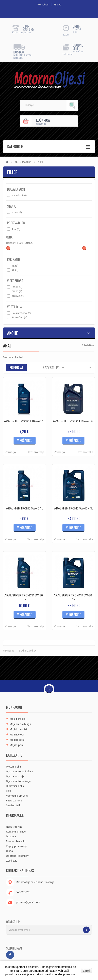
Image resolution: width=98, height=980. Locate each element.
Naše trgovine (14, 827)
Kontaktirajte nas (16, 832)
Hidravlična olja (15, 786)
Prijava (57, 5)
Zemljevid (12, 861)
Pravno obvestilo (16, 841)
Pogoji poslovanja (17, 846)
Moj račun (14, 707)
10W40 (18, 296)
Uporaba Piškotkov (17, 856)
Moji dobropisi (18, 729)
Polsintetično (21, 313)
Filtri (8, 791)
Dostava (11, 836)
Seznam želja (36, 452)
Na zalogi (19, 195)
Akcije (13, 333)
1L (15, 266)
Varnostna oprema (17, 796)
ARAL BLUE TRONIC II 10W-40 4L (73, 421)
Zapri (86, 971)
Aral (16, 229)
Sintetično (19, 317)
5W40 (17, 291)
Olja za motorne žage (18, 781)
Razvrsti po (51, 367)
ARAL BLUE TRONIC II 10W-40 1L (25, 421)
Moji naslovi (17, 735)
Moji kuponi (17, 745)
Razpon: (11, 243)
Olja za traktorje (15, 776)
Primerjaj (11, 452)
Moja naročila (18, 719)
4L (15, 270)
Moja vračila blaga (20, 724)
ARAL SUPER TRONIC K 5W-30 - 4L (74, 597)
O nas (9, 851)
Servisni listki (14, 805)
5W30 (17, 287)
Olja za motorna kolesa (19, 771)
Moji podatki (17, 740)
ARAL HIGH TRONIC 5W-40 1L (25, 508)
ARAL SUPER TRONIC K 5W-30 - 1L (24, 597)
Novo (17, 212)
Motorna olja (23, 162)
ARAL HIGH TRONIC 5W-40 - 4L (73, 508)
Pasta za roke (14, 801)
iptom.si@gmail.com (28, 902)
